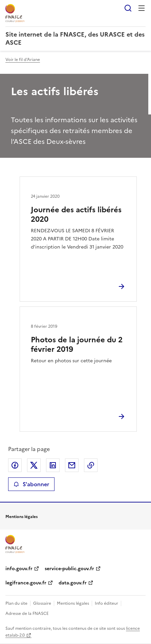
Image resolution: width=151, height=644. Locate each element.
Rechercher (128, 8)
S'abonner (31, 484)
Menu (142, 8)
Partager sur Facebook (15, 465)
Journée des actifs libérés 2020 (76, 214)
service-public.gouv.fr (69, 569)
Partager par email (72, 465)
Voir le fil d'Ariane (23, 60)
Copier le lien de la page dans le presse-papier (91, 465)
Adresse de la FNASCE (27, 614)
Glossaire (42, 603)
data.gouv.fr (73, 583)
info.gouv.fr (19, 569)
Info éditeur (106, 603)
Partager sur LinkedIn (53, 465)
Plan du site (16, 603)
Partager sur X (34, 465)
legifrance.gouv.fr (26, 583)
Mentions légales (73, 603)
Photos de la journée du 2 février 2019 (77, 345)
